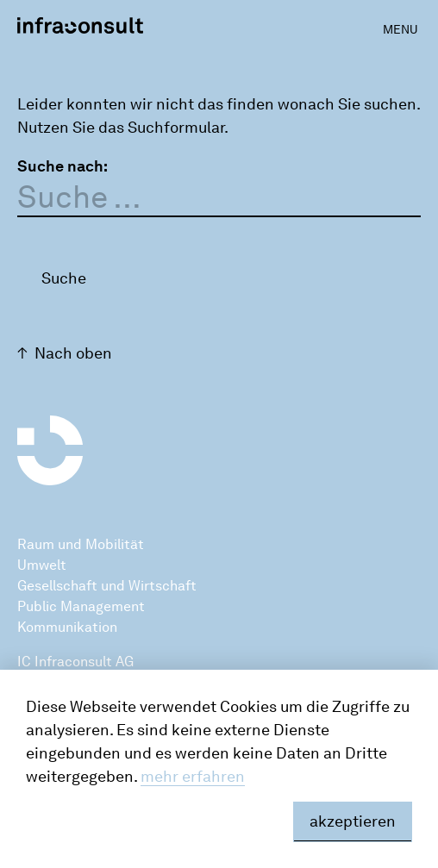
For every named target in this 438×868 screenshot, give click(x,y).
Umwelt (42, 565)
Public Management (81, 606)
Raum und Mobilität (81, 544)
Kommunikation (67, 627)
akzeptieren (353, 821)
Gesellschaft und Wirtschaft (107, 586)
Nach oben (73, 353)
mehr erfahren (193, 777)
